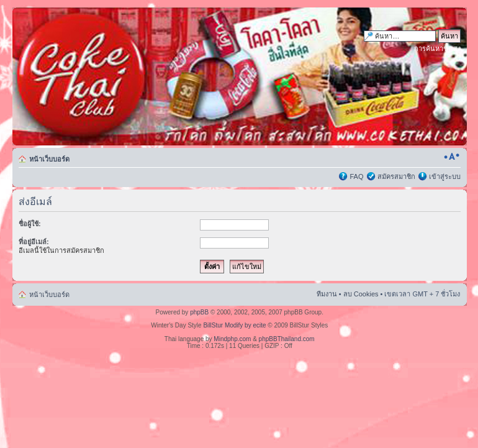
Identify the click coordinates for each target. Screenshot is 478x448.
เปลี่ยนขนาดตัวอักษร (452, 157)
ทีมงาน (327, 294)
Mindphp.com (232, 339)
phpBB (199, 312)
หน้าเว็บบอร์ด (49, 159)
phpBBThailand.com (287, 339)
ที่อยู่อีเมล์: (34, 242)
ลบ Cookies (361, 294)
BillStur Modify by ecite (234, 325)
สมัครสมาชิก (396, 176)
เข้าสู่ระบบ (445, 176)
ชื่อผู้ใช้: (30, 224)
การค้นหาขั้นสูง (437, 48)
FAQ (356, 176)
